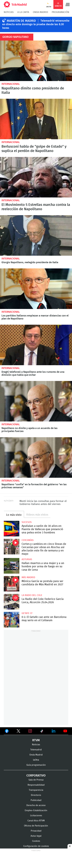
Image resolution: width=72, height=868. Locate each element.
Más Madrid (28, 577)
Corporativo (36, 776)
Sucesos (27, 522)
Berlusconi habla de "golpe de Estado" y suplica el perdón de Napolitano (36, 119)
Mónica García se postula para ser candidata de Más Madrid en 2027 (12, 584)
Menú (67, 5)
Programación (60, 12)
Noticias (9, 12)
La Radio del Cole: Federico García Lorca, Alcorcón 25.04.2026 (12, 602)
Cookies (36, 841)
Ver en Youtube (65, 731)
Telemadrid (36, 750)
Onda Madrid (40, 12)
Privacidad (36, 831)
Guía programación (36, 765)
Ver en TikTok (42, 732)
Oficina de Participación (36, 826)
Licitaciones (36, 816)
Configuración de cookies (36, 846)
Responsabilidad (36, 785)
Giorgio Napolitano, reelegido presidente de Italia (36, 235)
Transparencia (36, 790)
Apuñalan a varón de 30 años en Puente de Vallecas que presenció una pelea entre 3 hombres (12, 529)
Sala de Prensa (36, 780)
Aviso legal (36, 836)
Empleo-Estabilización (36, 810)
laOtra (36, 760)
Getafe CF (27, 613)
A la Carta (23, 12)
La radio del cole (32, 595)
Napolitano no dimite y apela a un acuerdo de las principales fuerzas (36, 401)
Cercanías (28, 540)
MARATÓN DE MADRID (21, 21)
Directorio (36, 795)
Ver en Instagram (30, 731)
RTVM (36, 740)
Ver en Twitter (18, 732)
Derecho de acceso (36, 805)
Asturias (27, 559)
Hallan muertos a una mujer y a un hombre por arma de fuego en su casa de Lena (12, 566)
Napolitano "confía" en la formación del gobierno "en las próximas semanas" (36, 457)
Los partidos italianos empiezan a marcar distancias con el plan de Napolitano (36, 289)
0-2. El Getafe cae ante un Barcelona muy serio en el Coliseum (12, 620)
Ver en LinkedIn (54, 731)
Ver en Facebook (7, 732)
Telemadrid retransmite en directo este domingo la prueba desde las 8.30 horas (36, 24)
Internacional (11, 84)
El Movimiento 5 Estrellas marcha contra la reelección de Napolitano (36, 177)
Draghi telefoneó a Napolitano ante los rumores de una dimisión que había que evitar (36, 345)
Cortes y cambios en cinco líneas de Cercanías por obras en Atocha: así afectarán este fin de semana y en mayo (12, 547)
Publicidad (36, 800)
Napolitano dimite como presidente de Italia (36, 61)
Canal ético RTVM (36, 821)
